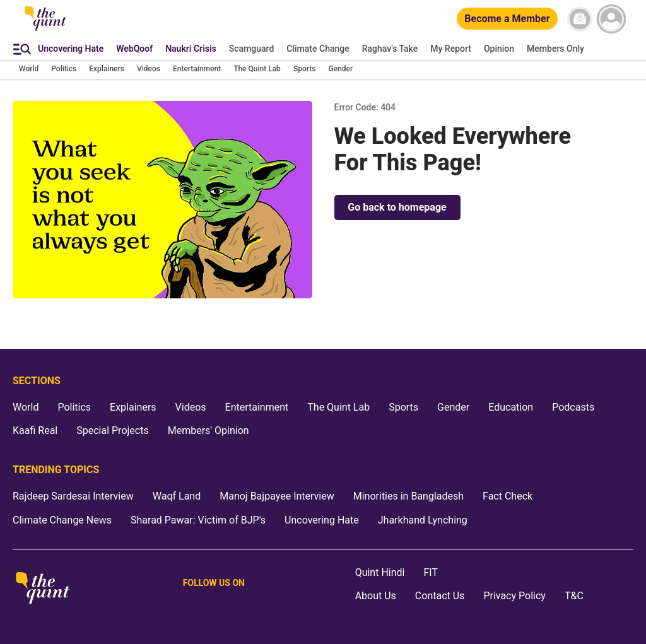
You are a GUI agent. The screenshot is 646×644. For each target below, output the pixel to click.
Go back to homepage (397, 207)
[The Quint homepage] (45, 30)
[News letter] (580, 19)
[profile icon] (611, 19)
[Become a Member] (507, 19)
